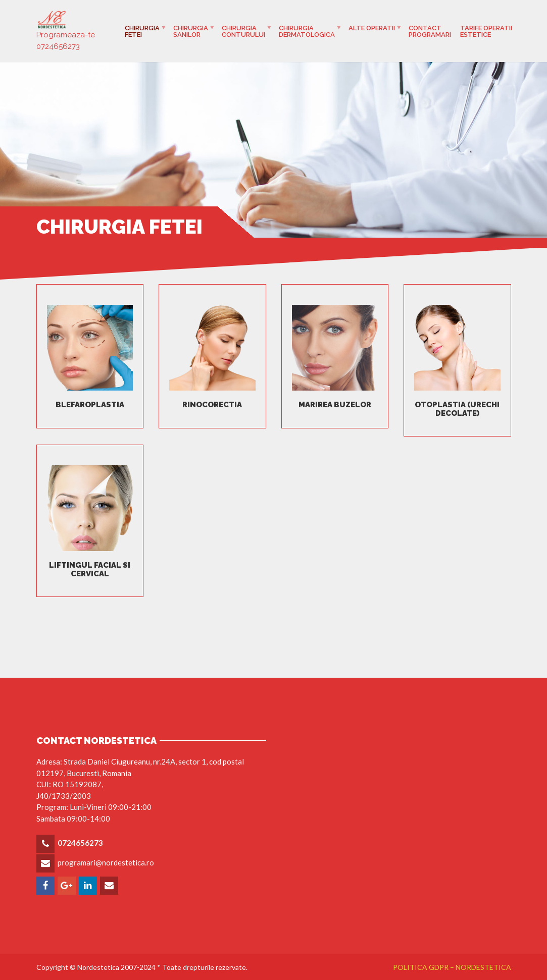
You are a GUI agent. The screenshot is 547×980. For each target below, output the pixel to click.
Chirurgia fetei (142, 31)
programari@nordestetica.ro (106, 862)
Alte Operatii (372, 28)
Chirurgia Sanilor (191, 31)
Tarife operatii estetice (486, 31)
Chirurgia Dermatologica (307, 31)
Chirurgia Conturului (243, 31)
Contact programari (430, 31)
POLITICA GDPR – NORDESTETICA (452, 967)
